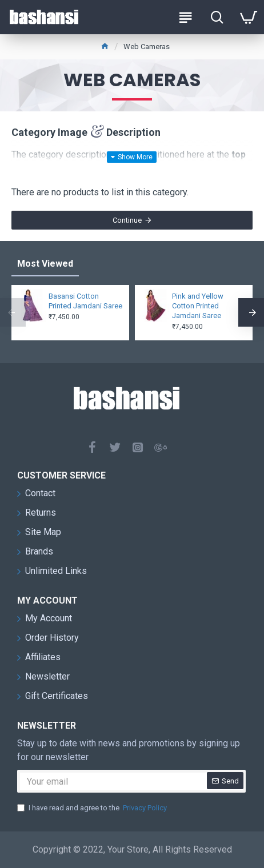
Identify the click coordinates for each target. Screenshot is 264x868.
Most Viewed (45, 264)
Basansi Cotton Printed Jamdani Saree (85, 301)
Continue (127, 220)
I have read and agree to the (93, 808)
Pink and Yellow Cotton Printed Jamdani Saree (198, 306)
